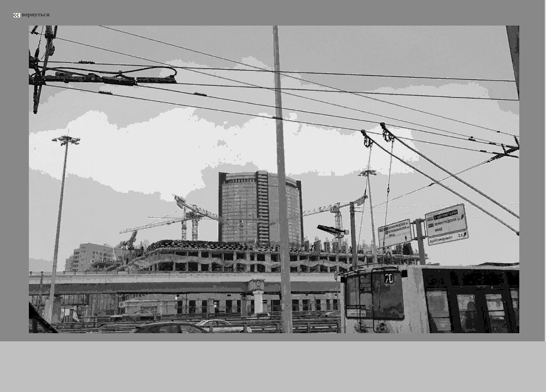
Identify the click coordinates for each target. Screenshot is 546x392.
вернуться (36, 14)
